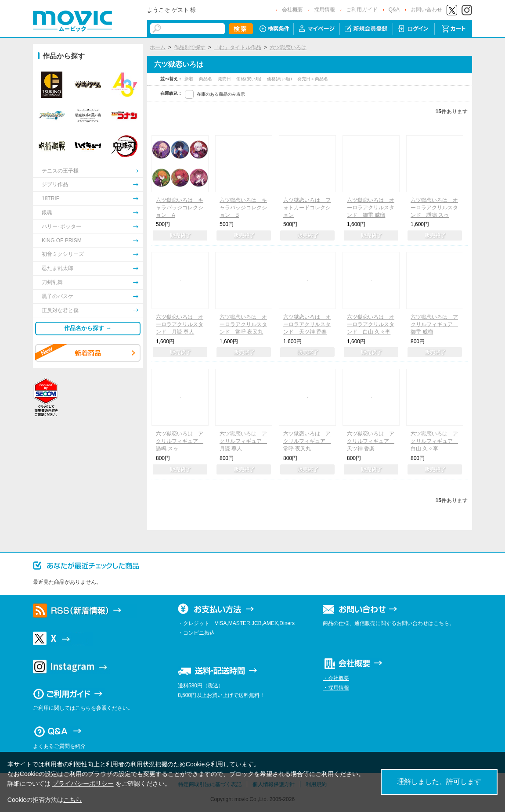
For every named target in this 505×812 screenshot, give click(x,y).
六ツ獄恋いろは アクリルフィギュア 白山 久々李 (434, 441)
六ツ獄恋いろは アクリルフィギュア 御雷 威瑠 (434, 324)
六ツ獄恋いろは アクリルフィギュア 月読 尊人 (243, 441)
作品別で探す (190, 47)
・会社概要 (336, 678)
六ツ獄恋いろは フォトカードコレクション (307, 208)
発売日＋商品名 (313, 79)
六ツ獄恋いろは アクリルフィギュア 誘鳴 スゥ (180, 441)
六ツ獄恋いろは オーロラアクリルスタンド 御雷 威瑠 (371, 208)
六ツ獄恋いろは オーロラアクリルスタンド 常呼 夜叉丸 (243, 324)
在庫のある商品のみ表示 (221, 94)
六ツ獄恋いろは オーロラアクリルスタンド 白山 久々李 (371, 324)
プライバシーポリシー (83, 783)
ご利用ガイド (362, 10)
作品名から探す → (88, 328)
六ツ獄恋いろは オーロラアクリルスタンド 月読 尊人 (180, 324)
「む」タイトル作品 (238, 47)
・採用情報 (336, 688)
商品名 (206, 79)
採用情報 (325, 10)
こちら (72, 800)
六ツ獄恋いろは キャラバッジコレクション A (180, 208)
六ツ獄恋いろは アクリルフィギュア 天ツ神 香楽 (371, 441)
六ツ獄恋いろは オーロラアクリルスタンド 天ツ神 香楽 (307, 324)
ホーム (158, 47)
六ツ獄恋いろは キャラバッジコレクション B (243, 208)
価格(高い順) (280, 79)
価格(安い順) (249, 79)
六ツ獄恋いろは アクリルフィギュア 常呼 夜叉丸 (307, 441)
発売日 (225, 79)
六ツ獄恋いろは (288, 47)
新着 (189, 79)
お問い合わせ (426, 10)
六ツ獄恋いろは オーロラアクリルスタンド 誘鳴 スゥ (434, 208)
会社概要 (292, 10)
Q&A (394, 10)
